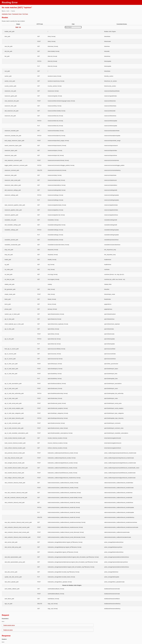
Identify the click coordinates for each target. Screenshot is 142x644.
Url (20, 27)
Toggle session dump (9, 625)
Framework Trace (17, 14)
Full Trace (25, 14)
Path (17, 27)
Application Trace (7, 14)
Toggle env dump (8, 630)
